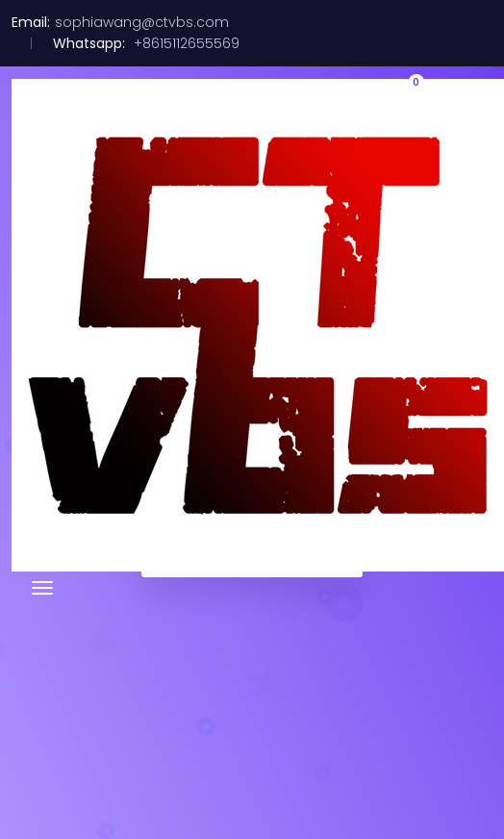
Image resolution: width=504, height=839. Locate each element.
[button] (406, 96)
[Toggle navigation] (42, 588)
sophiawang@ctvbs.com (142, 22)
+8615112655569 (185, 43)
